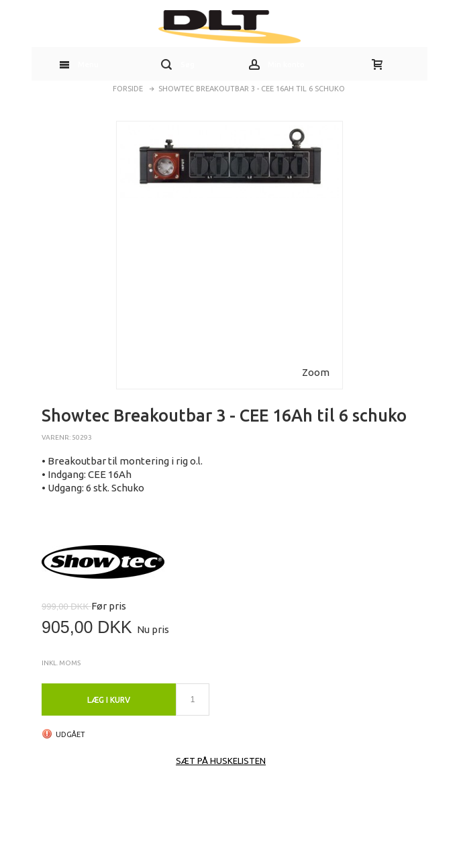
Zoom (316, 372)
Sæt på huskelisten (221, 761)
